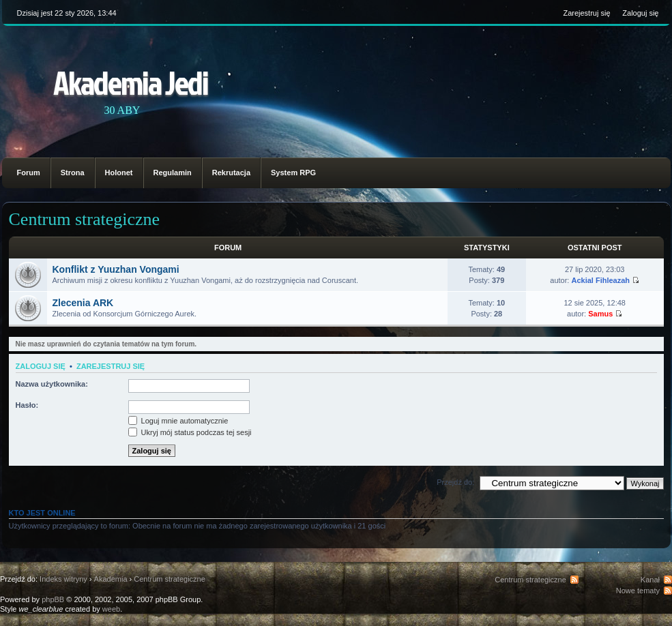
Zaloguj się (640, 13)
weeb (111, 609)
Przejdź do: (455, 482)
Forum (29, 173)
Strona (73, 173)
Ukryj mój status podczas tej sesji (190, 432)
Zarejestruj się (586, 13)
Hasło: (27, 405)
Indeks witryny (63, 579)
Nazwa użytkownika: (52, 384)
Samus (600, 314)
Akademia (111, 579)
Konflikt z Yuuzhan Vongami (116, 269)
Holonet (119, 173)
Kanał (650, 580)
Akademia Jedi (131, 82)
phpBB (53, 599)
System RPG (293, 173)
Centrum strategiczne (85, 219)
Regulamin (173, 173)
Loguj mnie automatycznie (178, 421)
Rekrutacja (231, 173)
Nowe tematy (638, 591)
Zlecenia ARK (83, 303)
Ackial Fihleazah (600, 280)
